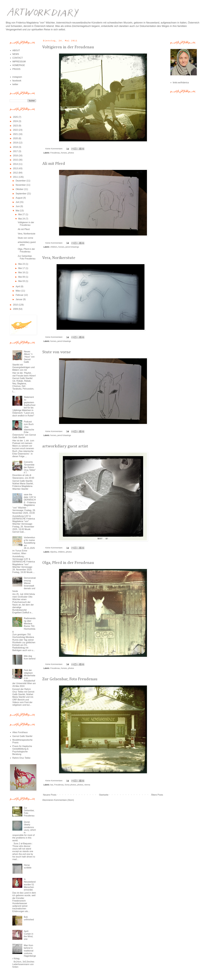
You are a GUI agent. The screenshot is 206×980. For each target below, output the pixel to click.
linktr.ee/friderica (181, 83)
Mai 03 (22, 281)
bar (52, 785)
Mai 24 (22, 219)
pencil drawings (72, 247)
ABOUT (16, 50)
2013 (16, 168)
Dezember (21, 181)
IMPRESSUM (19, 62)
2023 (16, 126)
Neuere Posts (50, 795)
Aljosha (53, 552)
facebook (17, 81)
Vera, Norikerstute (59, 258)
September (21, 194)
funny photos (70, 785)
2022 (16, 130)
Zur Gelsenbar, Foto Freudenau (70, 679)
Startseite (104, 795)
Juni (18, 206)
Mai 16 (22, 272)
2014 (16, 164)
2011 (16, 177)
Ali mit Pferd (54, 164)
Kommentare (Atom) (64, 800)
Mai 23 (22, 264)
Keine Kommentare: (54, 149)
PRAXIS (16, 69)
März (18, 291)
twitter (15, 84)
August (19, 198)
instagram (17, 77)
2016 (16, 156)
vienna (87, 785)
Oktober (20, 189)
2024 (16, 121)
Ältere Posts (157, 795)
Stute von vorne (57, 352)
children (54, 247)
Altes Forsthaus (20, 732)
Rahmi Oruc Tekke (21, 758)
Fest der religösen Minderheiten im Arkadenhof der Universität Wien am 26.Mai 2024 (24, 678)
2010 (16, 305)
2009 (16, 309)
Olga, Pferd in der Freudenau (68, 563)
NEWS (16, 54)
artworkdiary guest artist (65, 446)
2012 (16, 173)
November (21, 185)
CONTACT (18, 58)
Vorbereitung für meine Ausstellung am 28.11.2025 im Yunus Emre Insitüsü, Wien (24, 545)
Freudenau (55, 153)
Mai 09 (22, 277)
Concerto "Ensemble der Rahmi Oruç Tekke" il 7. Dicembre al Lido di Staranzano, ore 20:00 (24, 470)
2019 (16, 143)
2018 (16, 147)
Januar (19, 299)
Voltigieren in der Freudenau (68, 47)
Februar (20, 295)
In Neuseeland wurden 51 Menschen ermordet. (30, 884)
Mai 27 (22, 214)
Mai (18, 211)
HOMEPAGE (19, 65)
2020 (16, 138)
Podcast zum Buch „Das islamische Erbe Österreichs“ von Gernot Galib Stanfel (24, 430)
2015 (16, 160)
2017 (16, 151)
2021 (16, 134)
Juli (18, 202)
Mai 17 (22, 268)
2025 (16, 117)
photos (71, 153)
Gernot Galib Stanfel (22, 736)
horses (64, 153)
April (18, 286)
